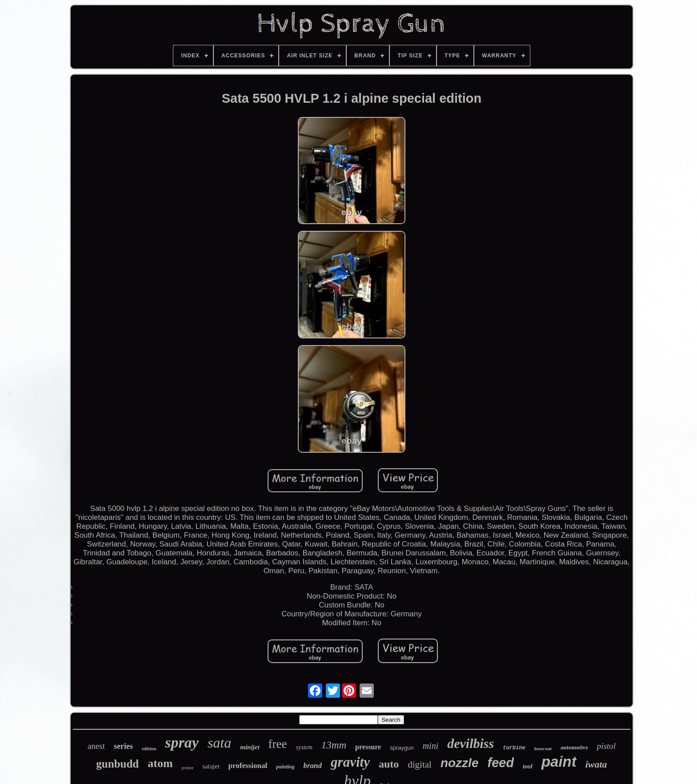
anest (96, 746)
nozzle (460, 763)
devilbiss (471, 743)
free (278, 744)
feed (501, 763)
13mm (334, 745)
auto (389, 764)
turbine (514, 748)
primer (188, 768)
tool (528, 766)
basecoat (543, 748)
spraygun (402, 748)
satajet (211, 766)
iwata (596, 764)
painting (285, 767)
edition (149, 748)
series (123, 746)
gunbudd (117, 764)
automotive (574, 747)
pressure (368, 747)
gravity (350, 762)
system (304, 747)
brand (313, 766)
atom (160, 763)
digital (420, 764)
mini (431, 746)
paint (559, 762)
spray (182, 742)
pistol (606, 746)
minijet (250, 747)
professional (248, 766)
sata (219, 743)
